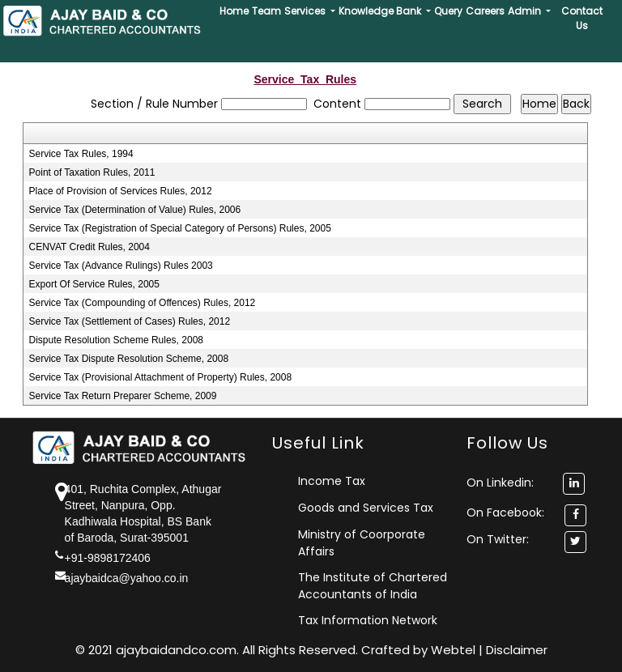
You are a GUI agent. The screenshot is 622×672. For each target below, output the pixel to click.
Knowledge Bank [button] (381, 11)
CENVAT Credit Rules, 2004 (89, 247)
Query (448, 11)
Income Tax (332, 481)
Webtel (455, 650)
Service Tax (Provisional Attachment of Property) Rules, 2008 (161, 377)
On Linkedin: (526, 483)
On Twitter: (498, 539)
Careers (485, 11)
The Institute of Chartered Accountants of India (373, 586)
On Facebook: (505, 513)
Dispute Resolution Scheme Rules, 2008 (116, 340)
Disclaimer (517, 650)
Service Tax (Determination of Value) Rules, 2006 (135, 210)
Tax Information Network (368, 620)
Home (234, 11)
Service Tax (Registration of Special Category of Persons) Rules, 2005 (180, 228)
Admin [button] (526, 11)
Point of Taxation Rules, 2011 (92, 172)
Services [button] (306, 11)
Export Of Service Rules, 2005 (94, 284)
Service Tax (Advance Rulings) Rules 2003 (121, 266)
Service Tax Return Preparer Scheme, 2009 (123, 396)
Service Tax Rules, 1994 (81, 154)
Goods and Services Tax (366, 508)
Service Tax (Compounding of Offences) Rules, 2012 (143, 303)
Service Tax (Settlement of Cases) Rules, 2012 (130, 321)
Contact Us (582, 18)
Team (266, 11)
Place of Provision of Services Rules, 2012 (121, 191)
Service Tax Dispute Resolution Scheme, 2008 (129, 359)
